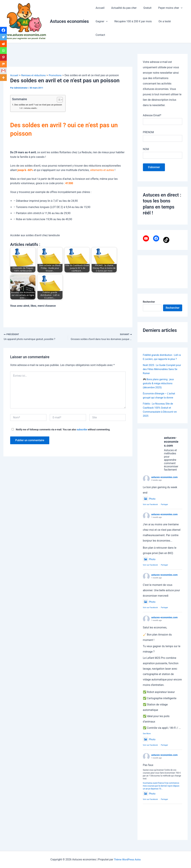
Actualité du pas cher (122, 15)
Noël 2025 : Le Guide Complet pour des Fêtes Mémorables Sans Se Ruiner (161, 373)
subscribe (82, 430)
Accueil (99, 15)
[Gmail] (4, 76)
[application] (176, 15)
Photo (150, 503)
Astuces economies (69, 21)
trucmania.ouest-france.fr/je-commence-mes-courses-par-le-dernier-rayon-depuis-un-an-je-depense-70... (161, 790)
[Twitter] (4, 39)
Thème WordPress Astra (127, 859)
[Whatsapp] (4, 54)
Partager (164, 509)
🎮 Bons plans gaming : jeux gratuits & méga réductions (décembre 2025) (160, 387)
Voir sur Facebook (150, 509)
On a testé (161, 28)
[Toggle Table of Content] (63, 100)
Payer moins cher (166, 15)
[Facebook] (4, 31)
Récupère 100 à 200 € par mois (131, 28)
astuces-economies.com (165, 481)
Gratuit (144, 15)
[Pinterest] (4, 61)
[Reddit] (4, 46)
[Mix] (4, 68)
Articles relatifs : (32, 108)
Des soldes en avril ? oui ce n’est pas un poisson (41, 105)
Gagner (101, 28)
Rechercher (149, 302)
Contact (177, 28)
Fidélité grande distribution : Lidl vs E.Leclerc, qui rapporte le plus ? (162, 359)
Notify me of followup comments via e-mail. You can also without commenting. (60, 430)
